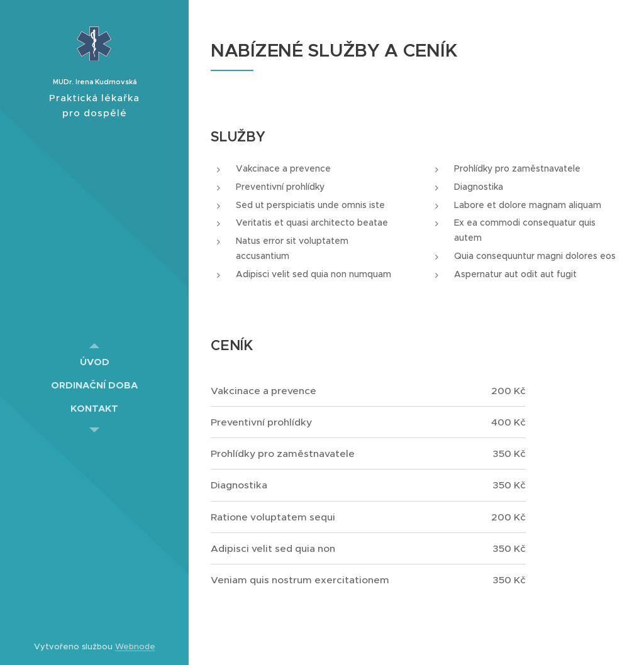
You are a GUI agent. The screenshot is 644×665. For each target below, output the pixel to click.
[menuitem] (94, 362)
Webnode (135, 646)
